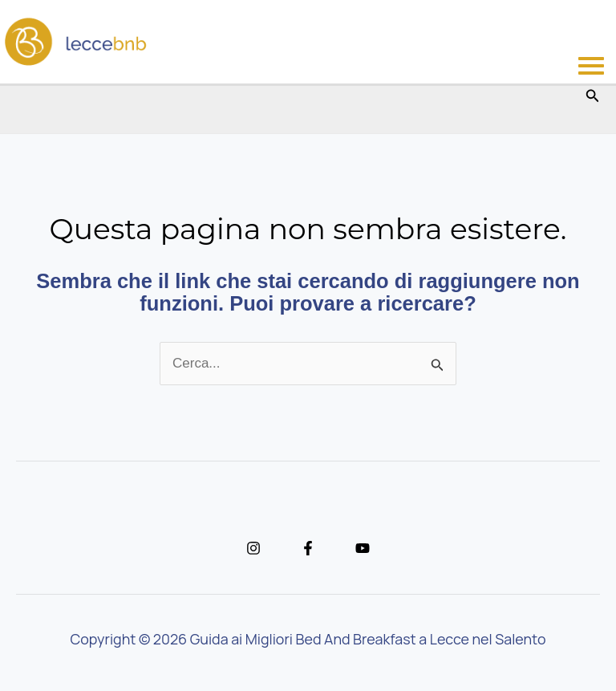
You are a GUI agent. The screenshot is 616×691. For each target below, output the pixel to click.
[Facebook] (308, 548)
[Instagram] (253, 548)
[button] (593, 96)
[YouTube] (363, 548)
